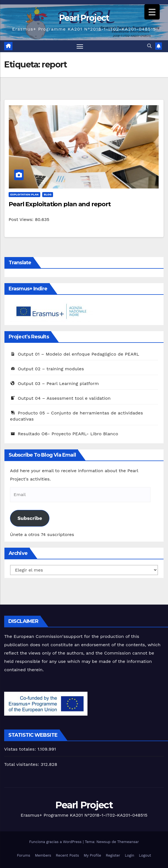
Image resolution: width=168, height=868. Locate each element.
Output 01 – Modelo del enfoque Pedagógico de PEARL (75, 354)
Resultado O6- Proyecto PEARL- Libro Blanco (64, 434)
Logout (145, 855)
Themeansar (128, 842)
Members (43, 855)
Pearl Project (84, 18)
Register (113, 855)
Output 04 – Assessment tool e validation (60, 398)
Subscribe (30, 518)
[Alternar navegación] (80, 46)
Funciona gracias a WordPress (56, 842)
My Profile (92, 855)
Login (130, 855)
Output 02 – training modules (47, 369)
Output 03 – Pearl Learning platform (54, 383)
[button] (149, 46)
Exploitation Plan (24, 195)
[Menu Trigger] (152, 12)
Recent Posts (67, 855)
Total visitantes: (22, 765)
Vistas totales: (21, 749)
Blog (48, 195)
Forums (24, 855)
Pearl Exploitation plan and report (60, 204)
